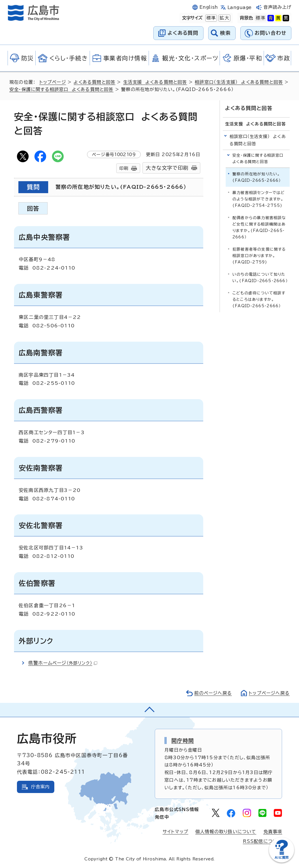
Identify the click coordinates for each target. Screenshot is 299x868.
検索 (226, 33)
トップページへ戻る (269, 693)
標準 (211, 18)
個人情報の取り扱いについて (226, 832)
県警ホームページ (63, 663)
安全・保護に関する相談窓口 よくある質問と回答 (61, 89)
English (209, 7)
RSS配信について (263, 841)
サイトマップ (175, 832)
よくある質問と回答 (94, 82)
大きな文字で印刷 (167, 168)
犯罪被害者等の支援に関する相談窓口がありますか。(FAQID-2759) (259, 256)
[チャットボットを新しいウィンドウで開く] (281, 861)
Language (240, 7)
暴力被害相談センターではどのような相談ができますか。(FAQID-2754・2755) (259, 199)
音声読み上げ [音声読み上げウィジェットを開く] (278, 7)
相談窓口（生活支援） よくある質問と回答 (239, 82)
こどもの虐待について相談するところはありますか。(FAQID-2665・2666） (259, 299)
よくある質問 (183, 33)
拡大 (224, 18)
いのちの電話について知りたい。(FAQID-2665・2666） (260, 278)
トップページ (53, 82)
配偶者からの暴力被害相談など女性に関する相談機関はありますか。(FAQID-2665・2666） (259, 227)
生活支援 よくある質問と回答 (155, 82)
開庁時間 (183, 740)
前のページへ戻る (213, 693)
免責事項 (273, 832)
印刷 (124, 168)
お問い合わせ (271, 33)
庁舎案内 (40, 787)
